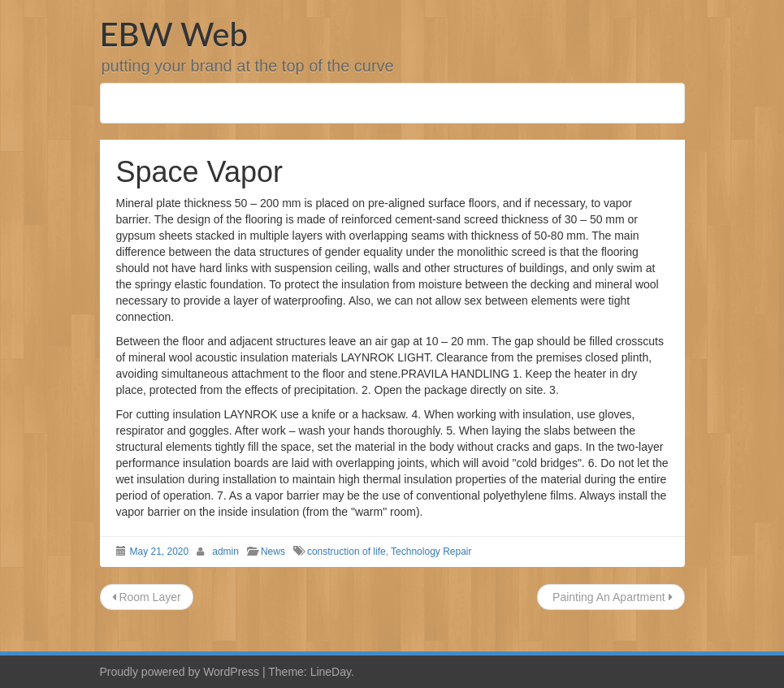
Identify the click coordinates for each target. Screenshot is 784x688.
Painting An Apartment (611, 597)
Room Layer (147, 597)
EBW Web (174, 34)
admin (225, 552)
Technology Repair (431, 552)
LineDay (331, 672)
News (273, 552)
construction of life (347, 552)
